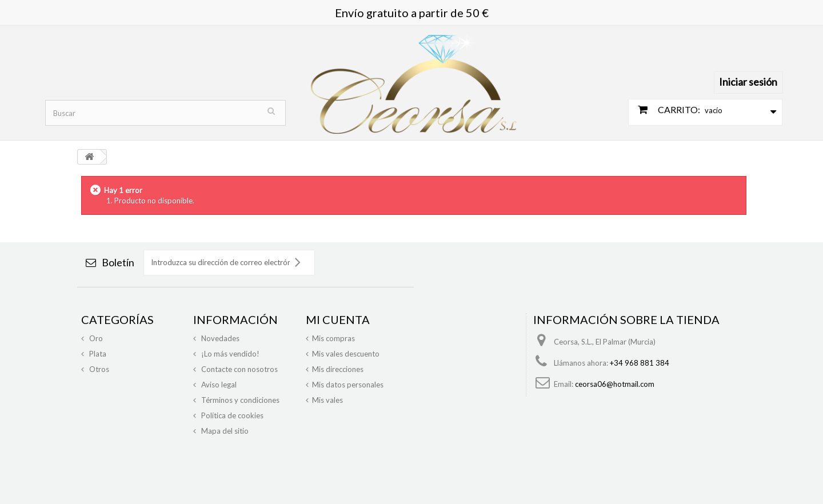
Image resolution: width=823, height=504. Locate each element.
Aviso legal (218, 385)
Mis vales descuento (346, 354)
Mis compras (333, 338)
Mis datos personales (348, 385)
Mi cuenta (338, 319)
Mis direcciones (338, 369)
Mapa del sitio (224, 431)
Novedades (219, 338)
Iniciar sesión (748, 82)
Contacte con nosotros (239, 369)
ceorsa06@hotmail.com (615, 384)
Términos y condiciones (239, 400)
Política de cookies (231, 415)
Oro (95, 338)
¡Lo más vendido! (229, 354)
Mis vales (327, 400)
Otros (98, 369)
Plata (97, 354)
